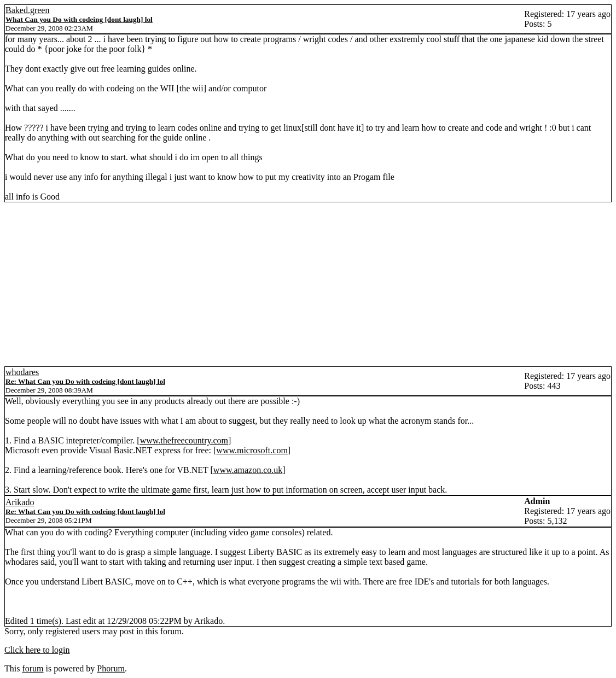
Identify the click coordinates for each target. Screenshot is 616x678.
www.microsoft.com (252, 450)
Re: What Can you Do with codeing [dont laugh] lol (85, 381)
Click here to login (37, 650)
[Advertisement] (308, 284)
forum (33, 668)
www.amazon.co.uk (248, 470)
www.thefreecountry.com (184, 440)
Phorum (111, 668)
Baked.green (27, 10)
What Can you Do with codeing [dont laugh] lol (79, 19)
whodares (22, 372)
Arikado (20, 502)
